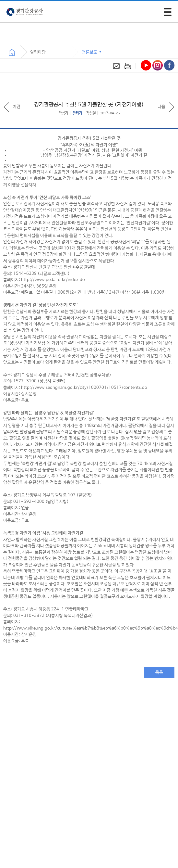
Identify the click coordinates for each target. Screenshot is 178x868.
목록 (159, 673)
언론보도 (92, 52)
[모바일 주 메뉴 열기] (168, 12)
